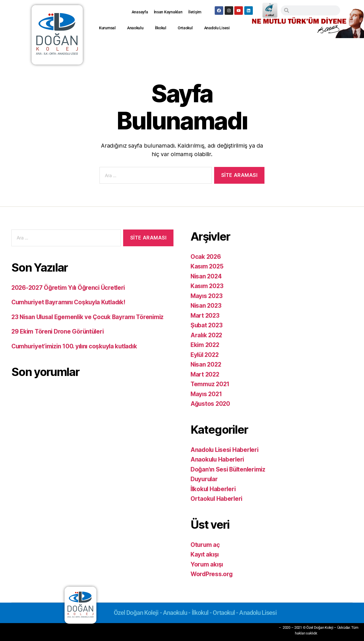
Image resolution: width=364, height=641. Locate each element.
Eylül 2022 (205, 355)
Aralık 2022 (207, 335)
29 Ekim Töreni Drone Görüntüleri (59, 331)
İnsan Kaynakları (168, 12)
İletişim (195, 12)
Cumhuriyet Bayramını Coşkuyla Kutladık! (70, 302)
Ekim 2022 (206, 345)
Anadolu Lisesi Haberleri (226, 450)
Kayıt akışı (205, 554)
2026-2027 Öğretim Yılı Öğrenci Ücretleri (70, 288)
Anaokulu (135, 28)
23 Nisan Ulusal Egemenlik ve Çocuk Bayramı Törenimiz (90, 317)
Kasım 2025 (207, 266)
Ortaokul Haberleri (217, 499)
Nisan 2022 (206, 364)
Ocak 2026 (206, 257)
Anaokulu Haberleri (218, 459)
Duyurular (205, 479)
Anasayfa (140, 12)
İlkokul (161, 28)
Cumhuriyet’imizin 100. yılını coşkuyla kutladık (77, 346)
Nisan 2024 (207, 276)
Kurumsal (107, 28)
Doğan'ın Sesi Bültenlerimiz (229, 469)
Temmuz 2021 (211, 384)
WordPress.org (212, 574)
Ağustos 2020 (211, 404)
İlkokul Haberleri (214, 489)
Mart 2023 (205, 316)
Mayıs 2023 (207, 296)
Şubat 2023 (207, 325)
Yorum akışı (207, 564)
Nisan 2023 (206, 306)
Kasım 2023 (207, 286)
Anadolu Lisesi (217, 28)
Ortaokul (185, 28)
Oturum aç (205, 545)
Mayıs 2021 (207, 394)
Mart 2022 (205, 374)
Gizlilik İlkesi (265, 627)
